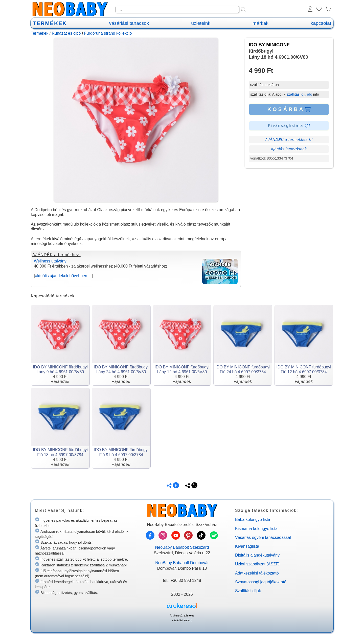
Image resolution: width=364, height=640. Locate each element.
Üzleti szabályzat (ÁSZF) (257, 564)
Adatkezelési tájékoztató (257, 573)
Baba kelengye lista (253, 520)
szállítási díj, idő (299, 94)
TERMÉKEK (50, 23)
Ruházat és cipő (66, 33)
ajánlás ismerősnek (289, 149)
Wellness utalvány (50, 261)
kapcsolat (321, 23)
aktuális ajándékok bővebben (61, 276)
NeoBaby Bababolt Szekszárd (182, 547)
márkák (260, 23)
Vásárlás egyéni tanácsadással (263, 537)
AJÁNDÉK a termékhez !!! (289, 140)
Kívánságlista (247, 546)
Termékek (40, 33)
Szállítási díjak (248, 591)
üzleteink (201, 23)
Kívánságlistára (289, 126)
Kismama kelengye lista (256, 529)
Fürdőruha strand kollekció (108, 33)
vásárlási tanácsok (129, 23)
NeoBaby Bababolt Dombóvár (182, 563)
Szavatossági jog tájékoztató (261, 582)
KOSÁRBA (289, 109)
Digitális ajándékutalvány (257, 555)
